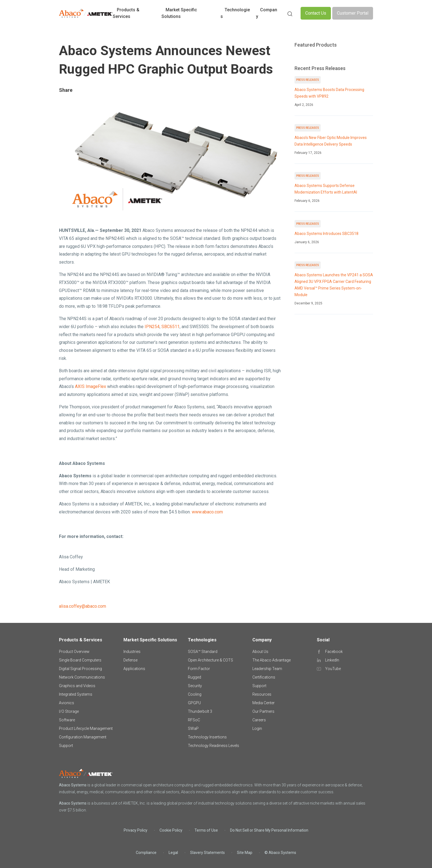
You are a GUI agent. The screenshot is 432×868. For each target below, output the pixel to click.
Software (67, 720)
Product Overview (74, 652)
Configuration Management (83, 737)
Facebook (334, 652)
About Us (260, 652)
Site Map (245, 853)
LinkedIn (332, 660)
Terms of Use (206, 830)
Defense (130, 660)
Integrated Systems (76, 694)
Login (257, 728)
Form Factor (199, 669)
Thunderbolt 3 (200, 711)
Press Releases (308, 80)
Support (66, 746)
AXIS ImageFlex (91, 386)
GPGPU (194, 703)
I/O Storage (69, 711)
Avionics (67, 703)
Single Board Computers (80, 660)
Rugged (195, 677)
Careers (259, 720)
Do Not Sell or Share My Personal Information (269, 830)
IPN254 (152, 327)
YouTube (333, 669)
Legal (173, 853)
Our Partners (263, 711)
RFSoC (194, 720)
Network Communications (82, 677)
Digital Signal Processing (80, 669)
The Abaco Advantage (272, 660)
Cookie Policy (171, 830)
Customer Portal (353, 13)
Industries (132, 652)
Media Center (264, 703)
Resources (262, 694)
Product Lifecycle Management (86, 728)
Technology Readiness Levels (214, 746)
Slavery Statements (207, 853)
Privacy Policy (136, 830)
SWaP (193, 728)
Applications (134, 669)
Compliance (146, 853)
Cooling (195, 694)
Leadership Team (267, 669)
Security (195, 686)
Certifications (264, 677)
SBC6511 (171, 327)
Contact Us (316, 13)
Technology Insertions (207, 737)
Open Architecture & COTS (210, 660)
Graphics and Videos (77, 686)
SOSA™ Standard (203, 652)
